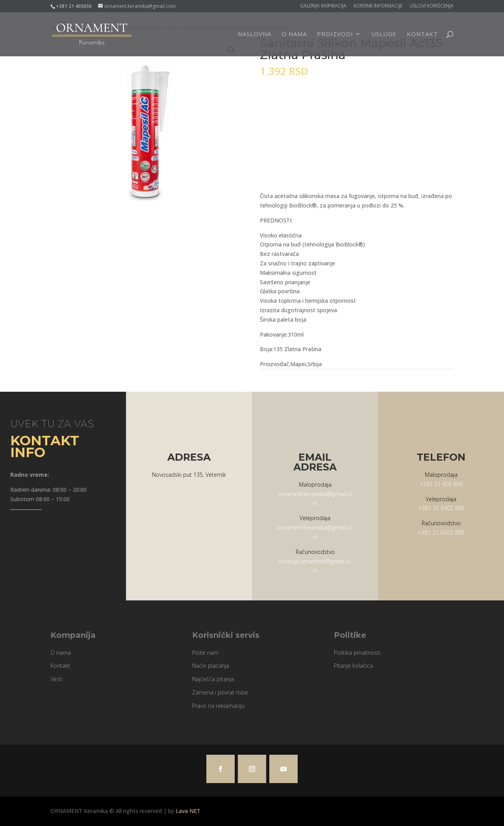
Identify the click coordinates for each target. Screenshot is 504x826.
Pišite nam (205, 653)
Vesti (57, 679)
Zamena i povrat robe (220, 692)
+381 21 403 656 (441, 484)
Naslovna (255, 35)
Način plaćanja (211, 666)
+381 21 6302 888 (441, 508)
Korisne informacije (378, 6)
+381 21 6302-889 (441, 532)
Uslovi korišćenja (432, 6)
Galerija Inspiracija (323, 6)
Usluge (384, 35)
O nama (294, 35)
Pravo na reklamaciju (218, 706)
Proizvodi (335, 35)
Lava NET (188, 811)
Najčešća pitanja (213, 679)
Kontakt (422, 35)
